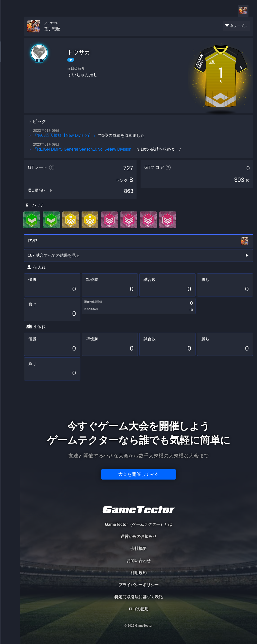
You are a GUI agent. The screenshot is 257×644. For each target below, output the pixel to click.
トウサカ (79, 52)
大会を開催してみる (139, 474)
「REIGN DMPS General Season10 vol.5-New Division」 (84, 149)
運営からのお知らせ (139, 536)
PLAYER (10, 56)
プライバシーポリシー (139, 585)
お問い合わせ (139, 561)
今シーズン (239, 26)
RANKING (10, 97)
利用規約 (139, 573)
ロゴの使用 (139, 609)
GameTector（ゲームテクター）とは (139, 524)
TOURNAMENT (10, 36)
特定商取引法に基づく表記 (139, 597)
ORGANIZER (10, 77)
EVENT (10, 118)
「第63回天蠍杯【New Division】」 (65, 135)
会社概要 (139, 549)
